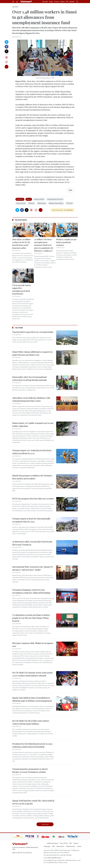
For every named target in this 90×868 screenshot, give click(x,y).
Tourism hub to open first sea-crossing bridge (33, 332)
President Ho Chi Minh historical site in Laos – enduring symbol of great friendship (33, 745)
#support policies (39, 199)
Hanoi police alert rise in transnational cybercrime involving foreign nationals (30, 378)
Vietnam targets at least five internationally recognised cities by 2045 (31, 520)
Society (15, 7)
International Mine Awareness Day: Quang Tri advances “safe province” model (33, 568)
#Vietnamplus (42, 203)
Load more (45, 824)
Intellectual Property (53, 843)
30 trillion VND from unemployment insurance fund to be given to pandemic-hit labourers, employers (44, 245)
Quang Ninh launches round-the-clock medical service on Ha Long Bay (33, 802)
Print (7, 57)
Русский (72, 2)
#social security (21, 203)
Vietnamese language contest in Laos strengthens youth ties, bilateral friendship (31, 591)
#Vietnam (32, 203)
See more (19, 328)
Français (57, 2)
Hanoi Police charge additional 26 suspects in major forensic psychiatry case (32, 353)
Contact (79, 846)
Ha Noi (69, 203)
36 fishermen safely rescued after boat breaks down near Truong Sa (32, 543)
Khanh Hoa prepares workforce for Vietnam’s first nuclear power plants (32, 477)
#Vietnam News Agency (56, 203)
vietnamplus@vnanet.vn (55, 858)
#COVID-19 (20, 199)
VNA (53, 846)
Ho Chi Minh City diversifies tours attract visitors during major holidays (31, 722)
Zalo (7, 42)
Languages (47, 846)
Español (62, 2)
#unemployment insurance (55, 199)
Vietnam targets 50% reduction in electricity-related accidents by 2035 (32, 452)
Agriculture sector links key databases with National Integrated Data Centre (31, 399)
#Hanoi (29, 199)
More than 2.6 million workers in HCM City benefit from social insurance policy (21, 244)
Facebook (7, 47)
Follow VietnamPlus (58, 210)
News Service (60, 846)
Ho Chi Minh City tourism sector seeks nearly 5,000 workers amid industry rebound (32, 674)
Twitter (7, 51)
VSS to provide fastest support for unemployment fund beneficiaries (21, 289)
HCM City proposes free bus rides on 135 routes (33, 499)
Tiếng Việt (45, 2)
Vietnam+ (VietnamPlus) (27, 2)
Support (76, 843)
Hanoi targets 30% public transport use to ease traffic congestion (33, 424)
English (51, 2)
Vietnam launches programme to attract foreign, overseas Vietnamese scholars (30, 770)
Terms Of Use (64, 843)
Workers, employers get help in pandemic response (66, 242)
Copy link (7, 62)
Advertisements (71, 846)
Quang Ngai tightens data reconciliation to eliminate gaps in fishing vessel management (32, 699)
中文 (67, 2)
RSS (71, 843)
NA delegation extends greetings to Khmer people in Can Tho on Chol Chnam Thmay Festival (31, 618)
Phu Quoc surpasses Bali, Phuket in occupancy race (33, 645)
